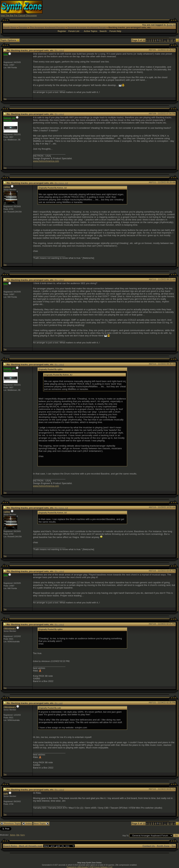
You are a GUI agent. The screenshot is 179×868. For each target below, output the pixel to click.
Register (62, 31)
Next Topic (41, 823)
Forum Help (115, 31)
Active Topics (90, 31)
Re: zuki (59, 703)
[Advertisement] (115, 8)
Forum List (74, 31)
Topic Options (10, 40)
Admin (13, 835)
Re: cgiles (59, 51)
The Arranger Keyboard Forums (47, 27)
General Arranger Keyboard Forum (87, 27)
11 (168, 40)
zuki (6, 793)
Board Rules (10, 846)
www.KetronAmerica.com (46, 161)
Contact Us (149, 846)
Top (5, 99)
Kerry (23, 835)
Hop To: (126, 836)
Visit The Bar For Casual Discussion (19, 15)
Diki (18, 835)
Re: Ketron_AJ (61, 183)
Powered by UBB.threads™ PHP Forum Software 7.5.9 (89, 867)
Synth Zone (10, 27)
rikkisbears (10, 628)
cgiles (7, 187)
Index (27, 823)
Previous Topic (11, 823)
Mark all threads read (31, 846)
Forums (23, 27)
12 (172, 40)
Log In (171, 25)
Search (103, 31)
